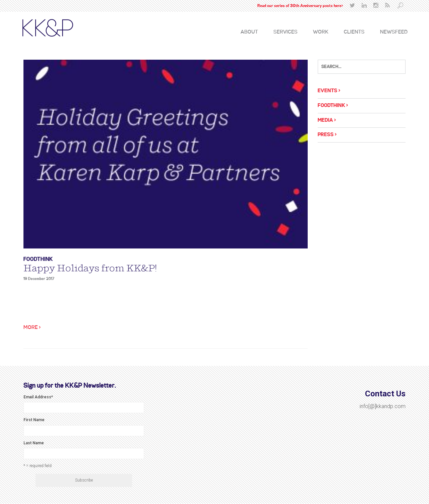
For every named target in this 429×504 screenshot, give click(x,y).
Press (326, 135)
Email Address (38, 397)
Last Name (34, 443)
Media (325, 120)
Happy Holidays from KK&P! (90, 268)
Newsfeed (394, 32)
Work (321, 32)
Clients (354, 32)
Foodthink (38, 259)
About (249, 32)
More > (32, 328)
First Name (34, 420)
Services (286, 32)
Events (328, 91)
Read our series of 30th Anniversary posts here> (300, 6)
